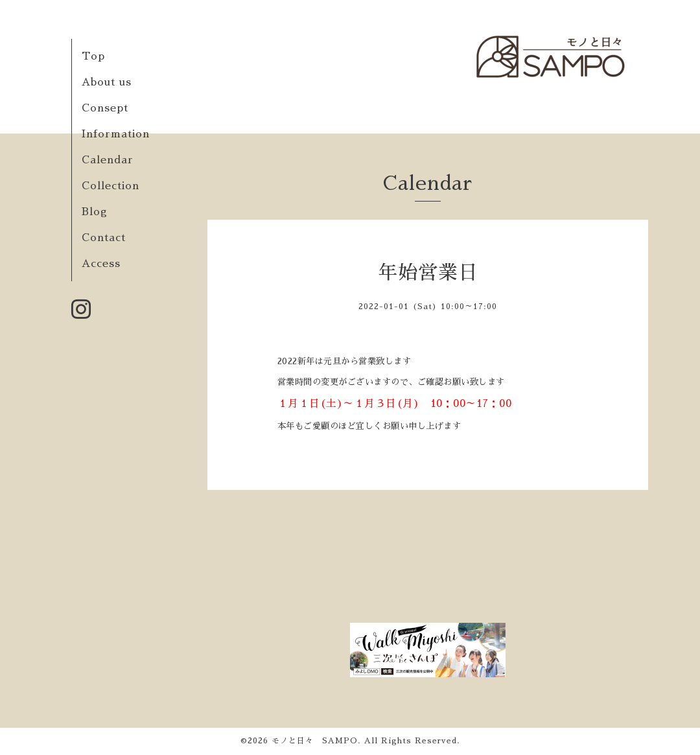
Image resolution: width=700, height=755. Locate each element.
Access (101, 264)
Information (116, 134)
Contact (104, 238)
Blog (95, 212)
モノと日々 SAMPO (315, 741)
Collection (111, 186)
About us (107, 82)
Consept (105, 108)
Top (93, 56)
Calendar (108, 160)
